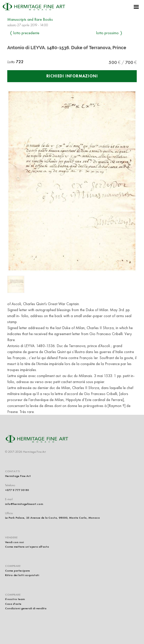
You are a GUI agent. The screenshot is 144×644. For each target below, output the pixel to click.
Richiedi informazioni (72, 76)
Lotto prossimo (107, 33)
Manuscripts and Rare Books (30, 19)
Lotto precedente (26, 33)
